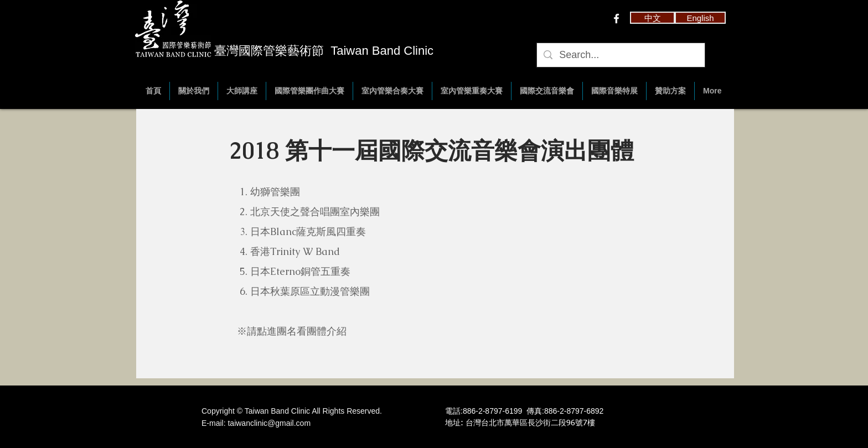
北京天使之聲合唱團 (295, 212)
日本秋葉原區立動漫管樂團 (310, 291)
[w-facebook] (616, 19)
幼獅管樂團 (275, 192)
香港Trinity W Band (295, 251)
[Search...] (620, 55)
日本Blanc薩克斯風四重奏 (308, 231)
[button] (652, 18)
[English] (700, 18)
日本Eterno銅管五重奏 (300, 271)
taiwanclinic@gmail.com (269, 423)
